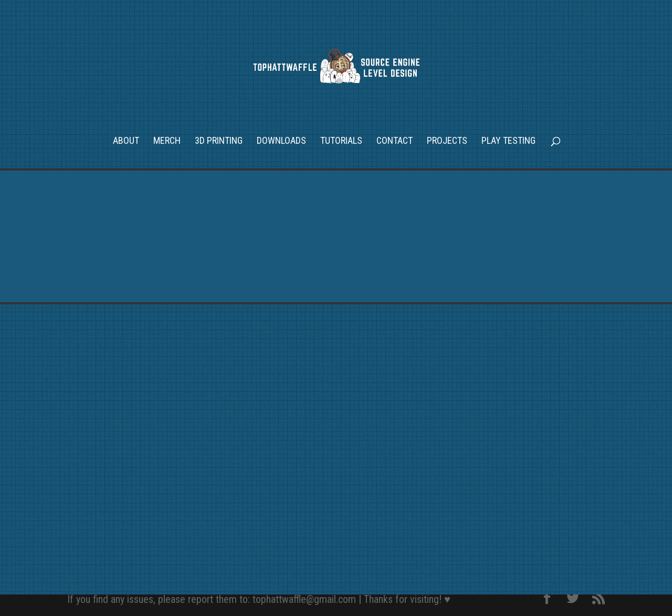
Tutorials (341, 141)
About (126, 141)
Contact (395, 141)
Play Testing (508, 141)
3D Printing (219, 141)
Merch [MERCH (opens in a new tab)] (167, 141)
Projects (447, 141)
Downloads (281, 141)
